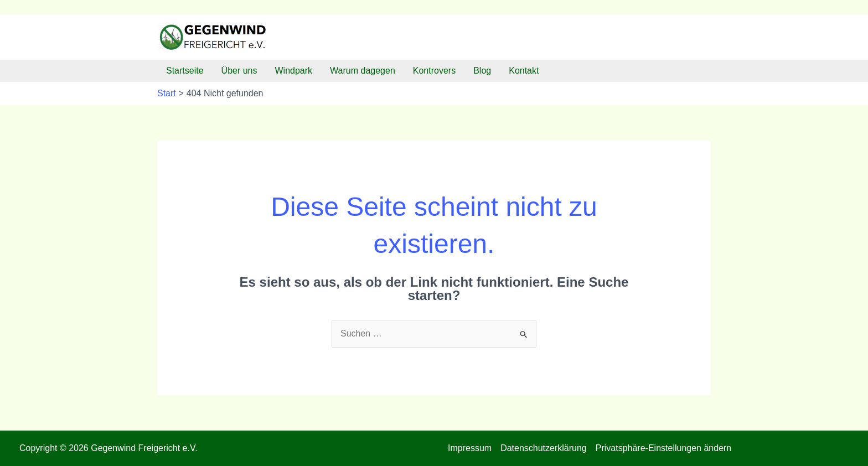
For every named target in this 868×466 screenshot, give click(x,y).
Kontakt (524, 71)
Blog (482, 71)
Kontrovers (434, 71)
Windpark (294, 71)
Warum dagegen (363, 71)
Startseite (185, 71)
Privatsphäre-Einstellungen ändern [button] (663, 448)
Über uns (239, 71)
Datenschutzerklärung (544, 448)
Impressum (470, 448)
